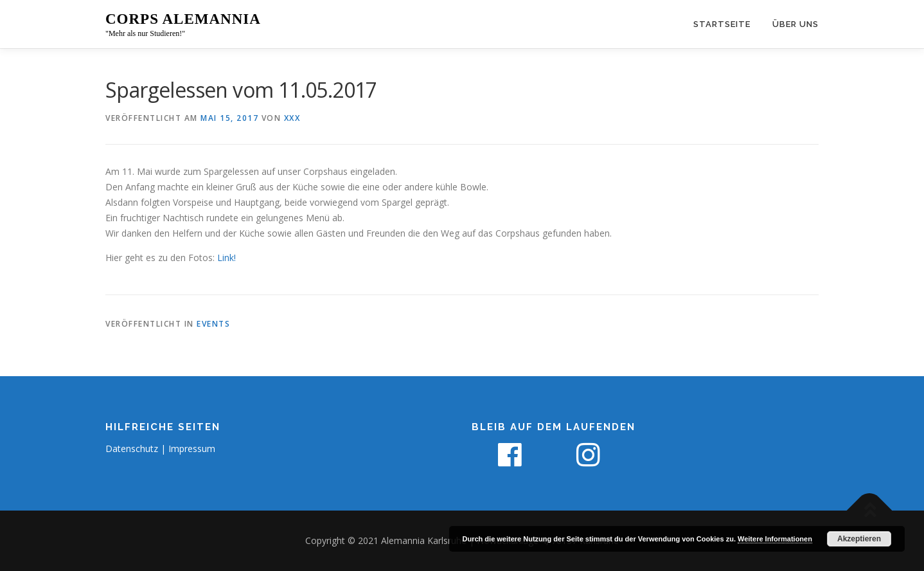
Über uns (795, 24)
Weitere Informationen (775, 539)
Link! (227, 258)
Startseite (722, 24)
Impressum (192, 449)
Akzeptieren (859, 539)
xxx (292, 118)
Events (213, 324)
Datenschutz (132, 449)
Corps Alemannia (183, 19)
